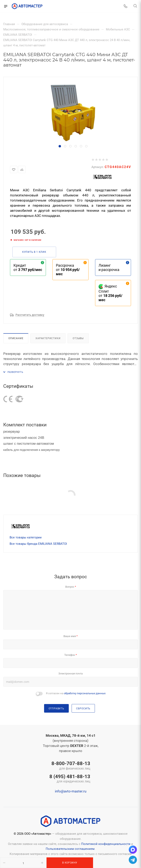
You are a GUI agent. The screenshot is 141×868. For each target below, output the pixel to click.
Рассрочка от (68, 270)
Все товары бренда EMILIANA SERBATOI (38, 544)
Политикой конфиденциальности (106, 844)
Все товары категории (26, 537)
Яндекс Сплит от (110, 293)
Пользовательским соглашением (70, 849)
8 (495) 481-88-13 (70, 779)
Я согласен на (76, 693)
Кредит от (28, 267)
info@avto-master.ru (71, 791)
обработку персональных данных (85, 693)
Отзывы (78, 338)
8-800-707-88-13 (70, 766)
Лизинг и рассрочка (109, 267)
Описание (16, 338)
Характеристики (48, 338)
